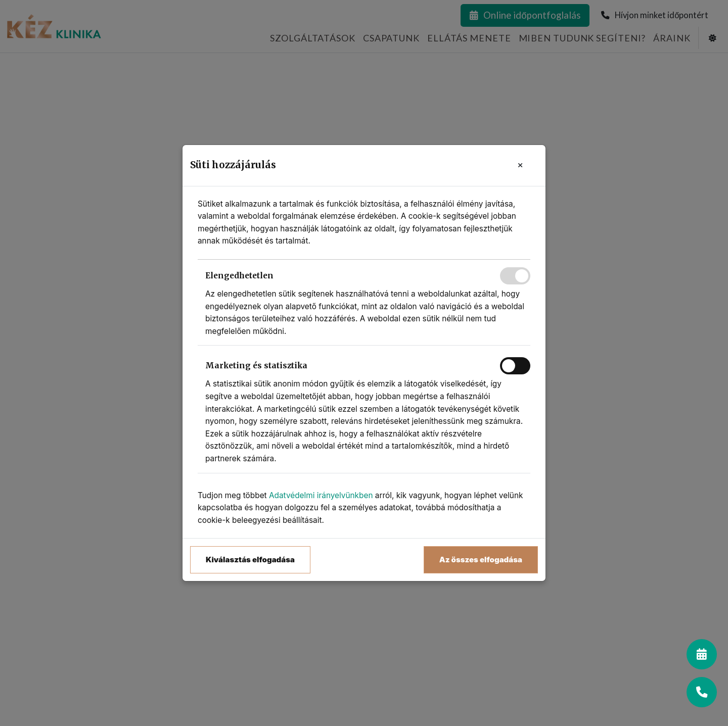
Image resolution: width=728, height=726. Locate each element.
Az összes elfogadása (481, 560)
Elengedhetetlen (239, 276)
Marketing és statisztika (256, 366)
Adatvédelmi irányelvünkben (321, 495)
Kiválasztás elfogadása (250, 560)
